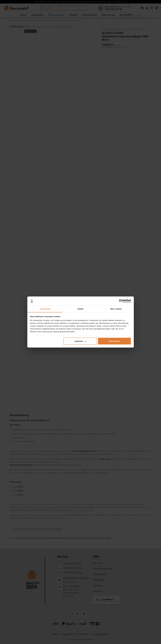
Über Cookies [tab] (116, 309)
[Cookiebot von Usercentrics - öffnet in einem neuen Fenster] (121, 301)
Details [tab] (81, 309)
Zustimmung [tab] (45, 309)
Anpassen (80, 341)
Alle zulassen (114, 341)
